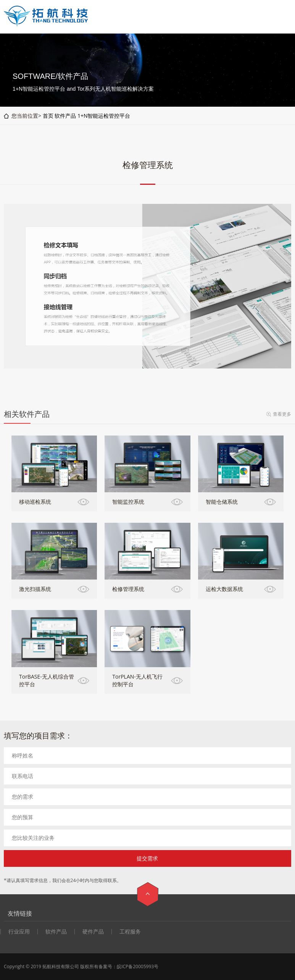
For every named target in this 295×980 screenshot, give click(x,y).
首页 (48, 116)
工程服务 (130, 932)
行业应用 (19, 932)
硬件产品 (93, 932)
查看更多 (282, 414)
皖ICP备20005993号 (138, 966)
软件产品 (65, 116)
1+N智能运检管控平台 (104, 116)
